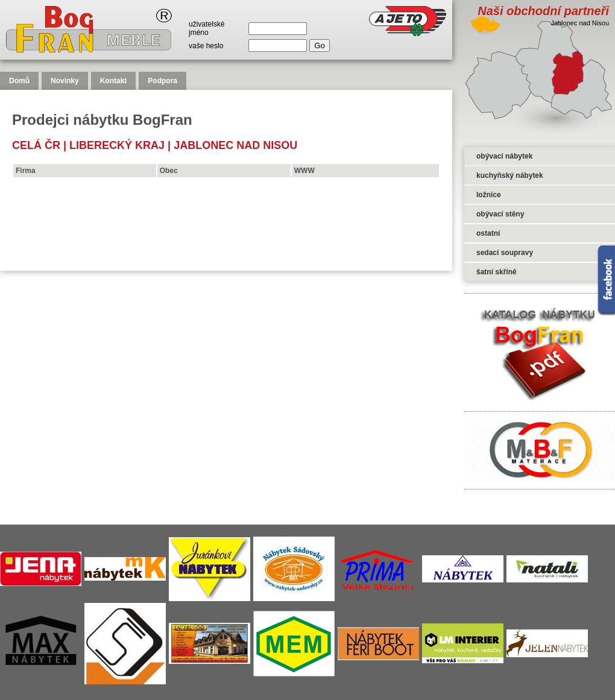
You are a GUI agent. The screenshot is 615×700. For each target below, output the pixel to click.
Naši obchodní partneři (543, 11)
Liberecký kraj (117, 145)
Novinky (65, 81)
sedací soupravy (505, 253)
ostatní (488, 233)
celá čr (36, 145)
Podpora (162, 81)
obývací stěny (500, 214)
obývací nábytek (504, 156)
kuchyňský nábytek (510, 175)
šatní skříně (497, 272)
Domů (19, 81)
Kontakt (114, 81)
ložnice (489, 195)
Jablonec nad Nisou (235, 145)
